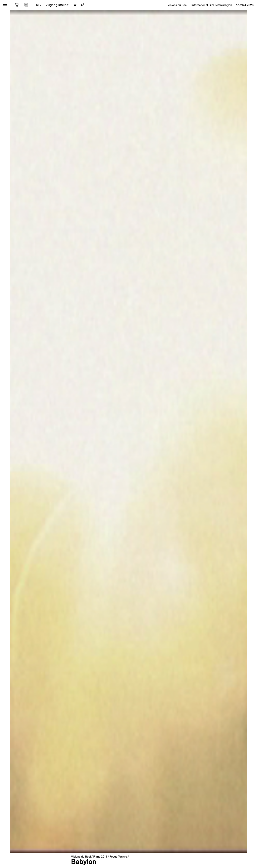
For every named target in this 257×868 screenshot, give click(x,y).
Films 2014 (100, 857)
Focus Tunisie (118, 857)
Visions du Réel (81, 857)
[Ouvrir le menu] (5, 5)
